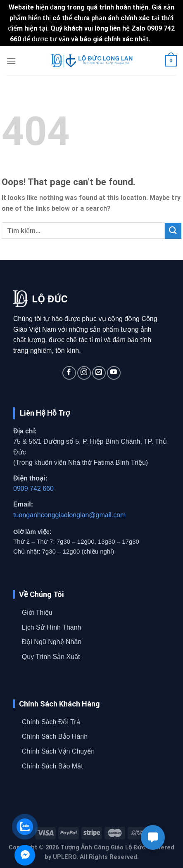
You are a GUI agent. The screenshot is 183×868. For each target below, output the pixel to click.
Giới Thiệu (37, 612)
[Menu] (11, 61)
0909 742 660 (33, 489)
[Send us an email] (99, 373)
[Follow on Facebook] (69, 373)
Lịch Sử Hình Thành (52, 627)
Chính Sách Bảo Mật (52, 766)
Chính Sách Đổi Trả (51, 722)
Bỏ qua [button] (163, 39)
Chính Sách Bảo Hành (55, 736)
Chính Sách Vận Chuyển (58, 751)
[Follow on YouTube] (114, 373)
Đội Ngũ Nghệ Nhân (52, 642)
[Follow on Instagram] (84, 373)
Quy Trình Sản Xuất (51, 657)
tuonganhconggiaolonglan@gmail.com (69, 515)
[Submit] (173, 231)
